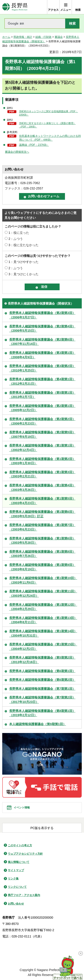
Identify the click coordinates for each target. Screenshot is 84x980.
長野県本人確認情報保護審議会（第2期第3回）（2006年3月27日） (42, 315)
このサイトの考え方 (20, 845)
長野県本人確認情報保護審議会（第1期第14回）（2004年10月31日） (43, 633)
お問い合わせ (16, 904)
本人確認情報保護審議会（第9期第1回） (38, 724)
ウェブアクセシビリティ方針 (25, 854)
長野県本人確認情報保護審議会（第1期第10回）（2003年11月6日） (43, 580)
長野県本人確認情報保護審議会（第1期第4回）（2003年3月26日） (42, 488)
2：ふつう (16, 239)
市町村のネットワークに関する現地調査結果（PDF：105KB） (48, 113)
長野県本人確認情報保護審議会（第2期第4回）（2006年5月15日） (42, 329)
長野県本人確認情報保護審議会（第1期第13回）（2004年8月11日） (43, 620)
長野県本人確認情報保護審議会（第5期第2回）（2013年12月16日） (42, 660)
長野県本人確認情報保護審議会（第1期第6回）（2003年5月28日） (42, 541)
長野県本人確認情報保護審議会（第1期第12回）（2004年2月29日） (43, 607)
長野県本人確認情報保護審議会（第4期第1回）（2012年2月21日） (42, 381)
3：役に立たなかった (24, 245)
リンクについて (17, 887)
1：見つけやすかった (24, 262)
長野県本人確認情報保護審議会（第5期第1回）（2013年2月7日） (42, 395)
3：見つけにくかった (24, 274)
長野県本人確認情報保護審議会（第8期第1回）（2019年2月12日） (42, 713)
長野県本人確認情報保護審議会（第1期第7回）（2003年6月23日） (42, 527)
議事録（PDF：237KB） (34, 145)
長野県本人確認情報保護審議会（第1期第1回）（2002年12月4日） (42, 448)
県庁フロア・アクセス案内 (24, 895)
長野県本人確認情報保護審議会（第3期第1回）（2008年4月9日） (42, 355)
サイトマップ (16, 870)
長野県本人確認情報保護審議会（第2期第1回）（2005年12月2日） (42, 408)
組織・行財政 (43, 37)
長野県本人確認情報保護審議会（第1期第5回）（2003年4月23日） (42, 501)
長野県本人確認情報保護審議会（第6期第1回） (42, 671)
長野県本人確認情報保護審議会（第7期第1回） (42, 689)
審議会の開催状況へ (17, 152)
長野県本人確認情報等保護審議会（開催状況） (41, 303)
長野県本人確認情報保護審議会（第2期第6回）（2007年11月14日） (42, 342)
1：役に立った (19, 233)
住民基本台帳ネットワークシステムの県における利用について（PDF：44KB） (50, 138)
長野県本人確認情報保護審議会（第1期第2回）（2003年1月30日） (42, 461)
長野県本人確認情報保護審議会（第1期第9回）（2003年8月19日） (42, 567)
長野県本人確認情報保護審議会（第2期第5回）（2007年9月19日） (42, 434)
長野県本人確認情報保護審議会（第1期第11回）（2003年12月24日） (43, 593)
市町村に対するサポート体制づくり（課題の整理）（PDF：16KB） (47, 125)
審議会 (59, 37)
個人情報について (19, 862)
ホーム (6, 37)
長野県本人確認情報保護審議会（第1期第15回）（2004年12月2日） (43, 647)
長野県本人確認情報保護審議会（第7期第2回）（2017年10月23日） (42, 700)
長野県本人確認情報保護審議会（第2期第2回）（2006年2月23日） (42, 421)
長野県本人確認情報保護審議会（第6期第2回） (42, 680)
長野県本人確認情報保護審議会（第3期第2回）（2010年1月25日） (42, 368)
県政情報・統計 (23, 37)
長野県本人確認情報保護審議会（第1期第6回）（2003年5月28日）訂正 (42, 514)
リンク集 (13, 879)
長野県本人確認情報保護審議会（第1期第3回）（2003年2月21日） (42, 474)
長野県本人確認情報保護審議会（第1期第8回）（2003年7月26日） (42, 554)
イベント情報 (22, 808)
